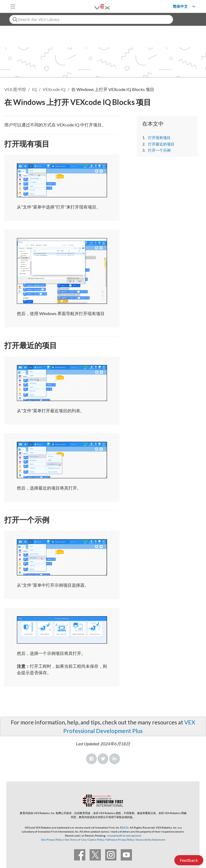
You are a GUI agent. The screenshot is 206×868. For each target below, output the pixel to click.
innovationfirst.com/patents (124, 836)
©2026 (124, 827)
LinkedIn (115, 759)
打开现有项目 (159, 138)
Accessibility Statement (151, 840)
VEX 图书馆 (15, 89)
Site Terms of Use (75, 840)
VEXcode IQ (54, 89)
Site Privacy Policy (52, 840)
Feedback (189, 860)
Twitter (103, 759)
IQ (34, 89)
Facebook (91, 759)
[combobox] (91, 19)
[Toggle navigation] (13, 6)
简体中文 (180, 6)
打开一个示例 (159, 150)
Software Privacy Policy (120, 840)
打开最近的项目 (161, 144)
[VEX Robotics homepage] (95, 6)
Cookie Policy (96, 840)
